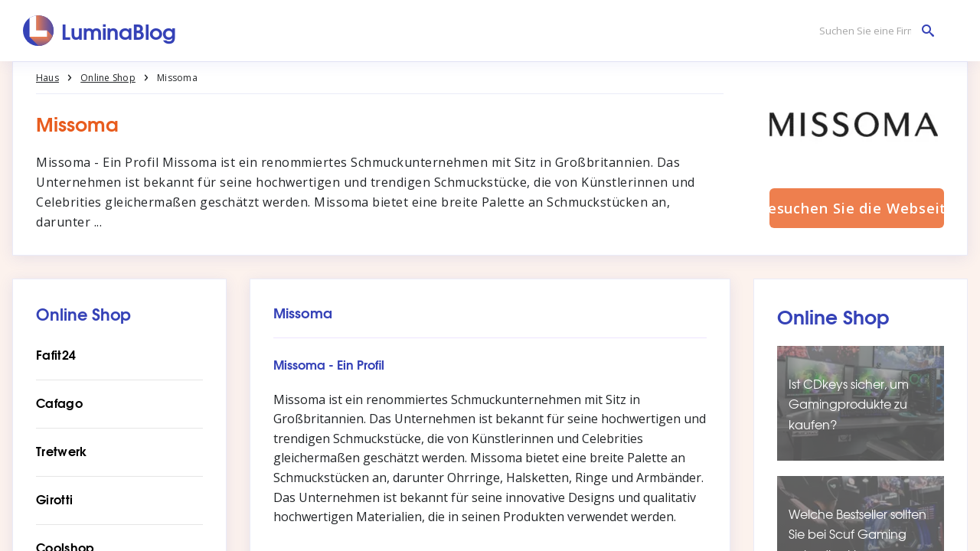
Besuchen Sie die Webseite (857, 208)
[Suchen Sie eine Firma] (873, 31)
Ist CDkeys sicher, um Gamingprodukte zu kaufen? (849, 404)
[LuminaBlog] (100, 31)
